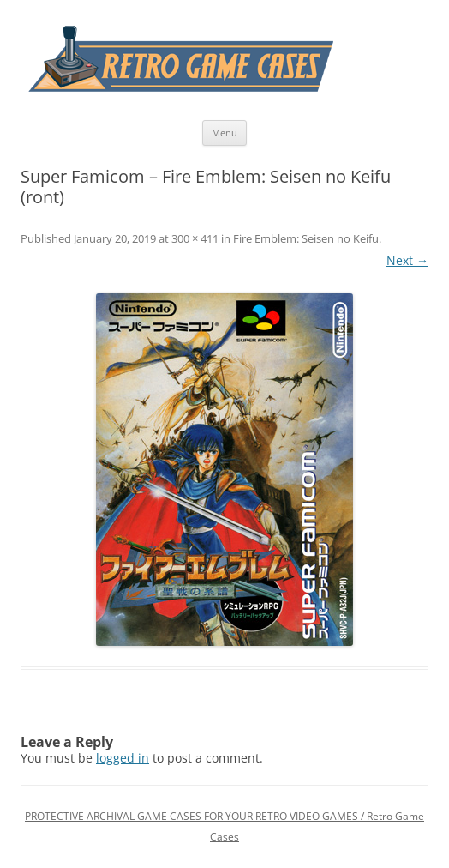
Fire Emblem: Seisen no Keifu (306, 238)
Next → (407, 260)
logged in (123, 758)
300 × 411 (195, 238)
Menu (224, 133)
